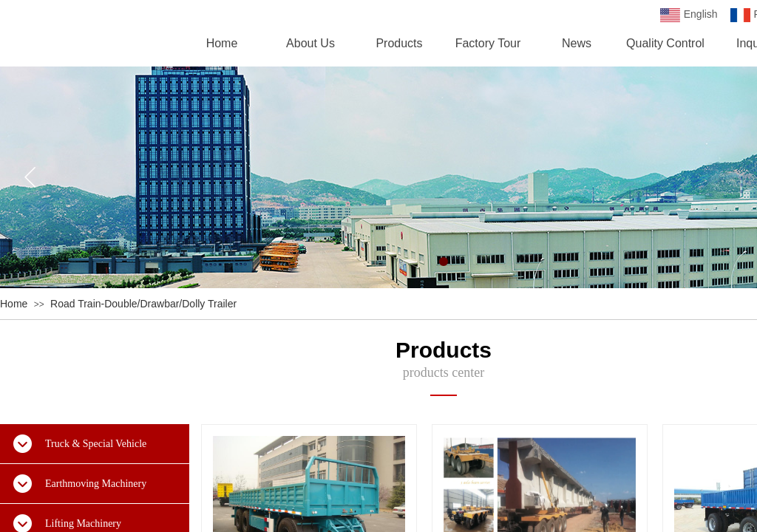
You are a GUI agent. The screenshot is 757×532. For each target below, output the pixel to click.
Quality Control (665, 43)
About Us (310, 43)
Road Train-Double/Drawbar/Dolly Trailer (143, 304)
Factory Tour (488, 43)
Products (399, 43)
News (577, 43)
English (689, 15)
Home (14, 304)
